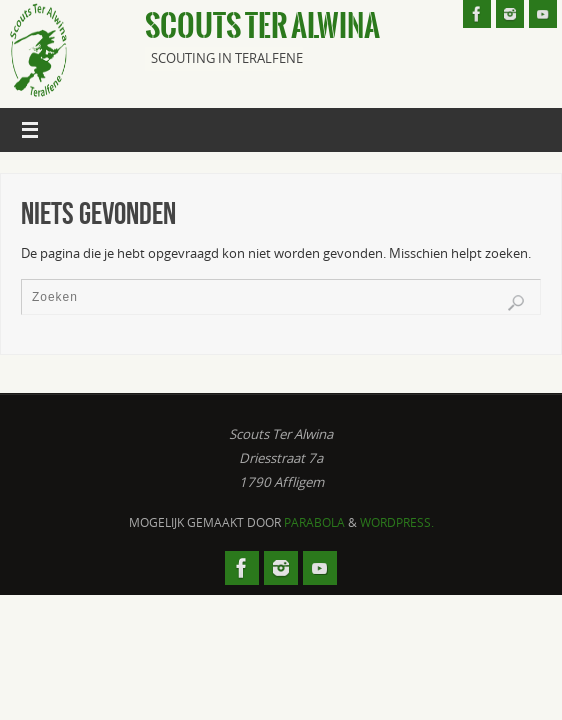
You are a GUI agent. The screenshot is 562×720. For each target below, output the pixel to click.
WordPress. (397, 522)
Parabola (314, 522)
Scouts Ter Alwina (262, 26)
